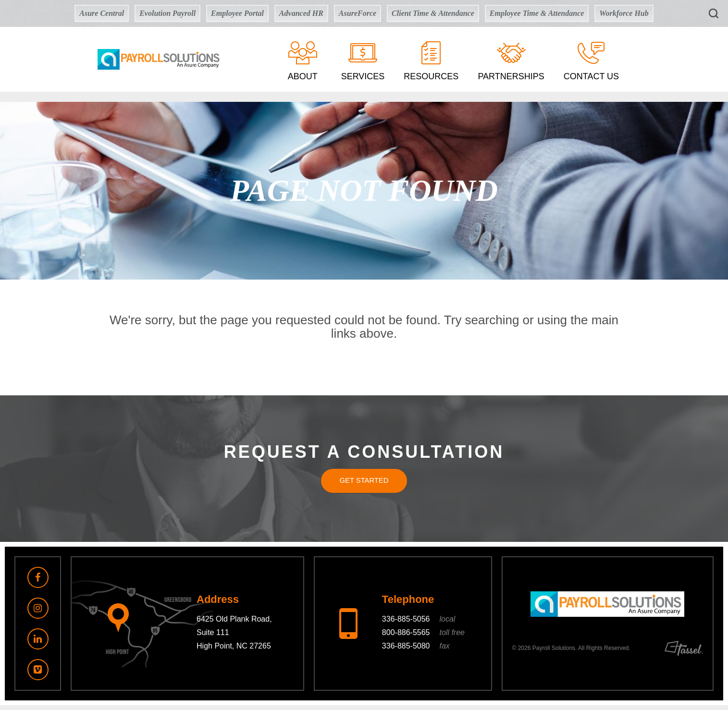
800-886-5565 (423, 638)
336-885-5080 (416, 651)
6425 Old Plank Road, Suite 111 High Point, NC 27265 (234, 638)
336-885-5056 (419, 624)
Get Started (364, 483)
